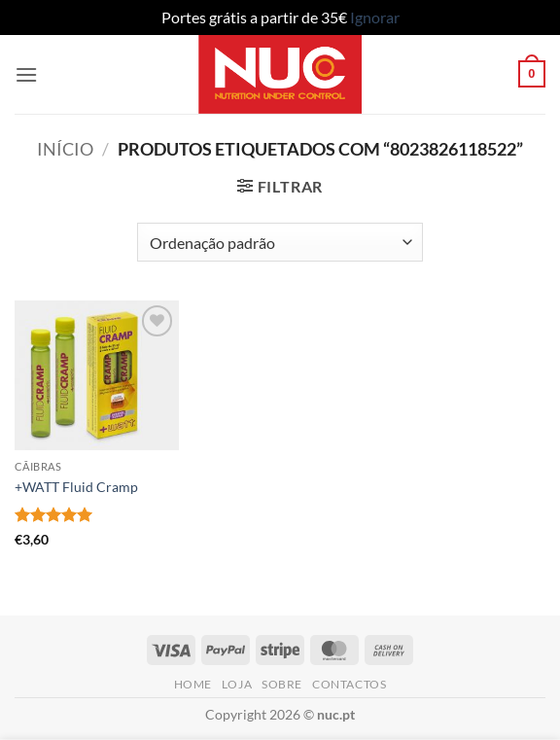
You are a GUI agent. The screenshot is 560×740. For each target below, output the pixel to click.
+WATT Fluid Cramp (76, 487)
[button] (26, 74)
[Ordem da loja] (280, 242)
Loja (237, 684)
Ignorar (375, 17)
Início (65, 149)
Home (193, 684)
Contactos (350, 684)
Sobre (282, 684)
